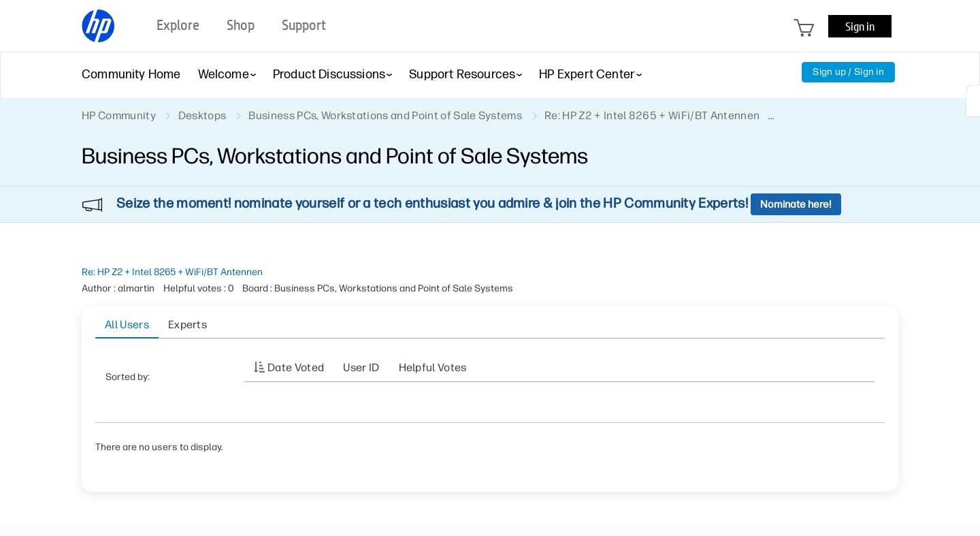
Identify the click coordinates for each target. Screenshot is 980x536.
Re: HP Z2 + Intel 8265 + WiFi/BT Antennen (172, 272)
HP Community (119, 115)
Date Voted (296, 367)
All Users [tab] (127, 325)
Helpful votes (433, 367)
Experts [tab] (187, 325)
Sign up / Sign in (848, 72)
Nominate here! (796, 204)
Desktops (202, 115)
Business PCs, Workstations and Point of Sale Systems (385, 115)
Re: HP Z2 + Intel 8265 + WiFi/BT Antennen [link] (652, 115)
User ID (361, 367)
